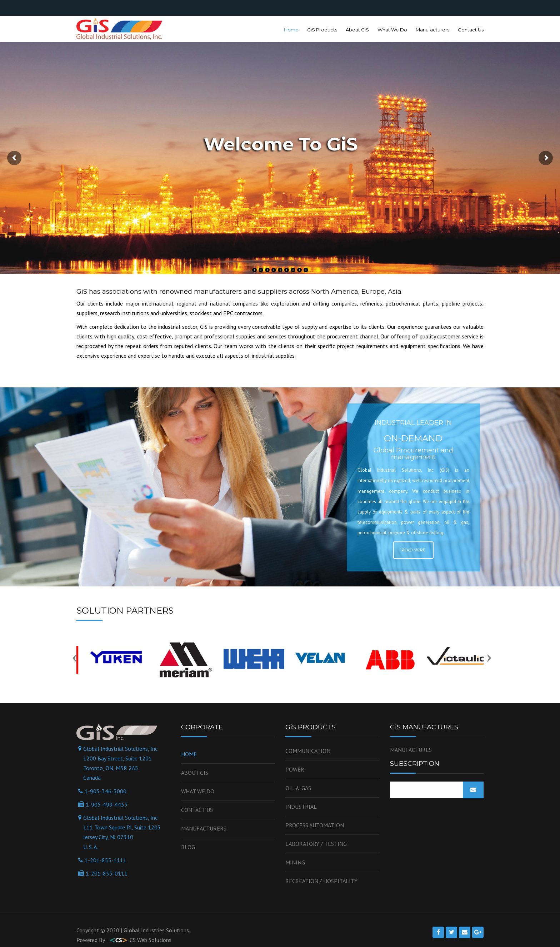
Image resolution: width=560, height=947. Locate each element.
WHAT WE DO (198, 791)
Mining (295, 862)
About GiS (357, 30)
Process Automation (315, 825)
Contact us (197, 810)
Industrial (301, 807)
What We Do (392, 30)
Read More (413, 550)
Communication (308, 751)
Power (295, 769)
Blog (188, 847)
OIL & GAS (298, 788)
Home (291, 30)
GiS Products (322, 30)
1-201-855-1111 (106, 860)
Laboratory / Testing (316, 844)
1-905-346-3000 (106, 791)
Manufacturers (432, 30)
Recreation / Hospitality (321, 881)
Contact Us (471, 30)
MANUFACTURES (411, 750)
